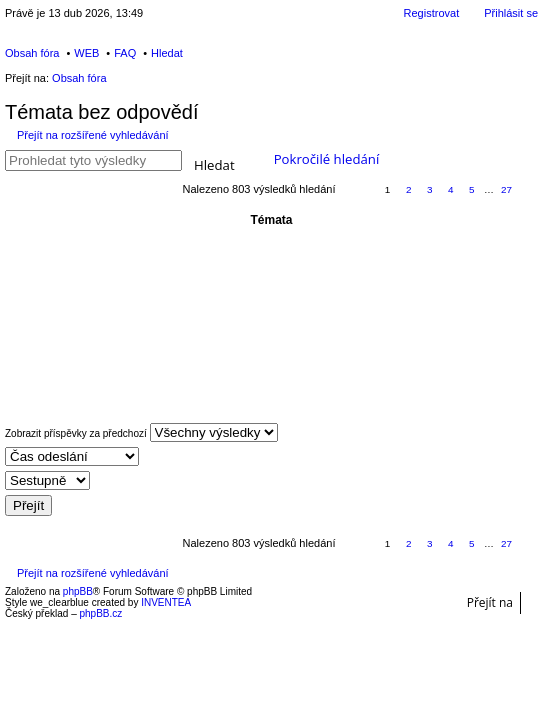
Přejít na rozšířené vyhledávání (93, 135)
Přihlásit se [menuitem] (511, 13)
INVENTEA (166, 602)
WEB (86, 53)
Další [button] (528, 190)
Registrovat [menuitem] (432, 13)
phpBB (78, 591)
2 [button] (409, 189)
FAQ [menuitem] (125, 53)
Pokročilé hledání (327, 159)
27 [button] (506, 189)
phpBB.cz (100, 613)
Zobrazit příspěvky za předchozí (141, 432)
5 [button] (472, 189)
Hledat (214, 163)
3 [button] (430, 189)
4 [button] (451, 189)
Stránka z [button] (355, 190)
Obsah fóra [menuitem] (32, 53)
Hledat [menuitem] (167, 53)
